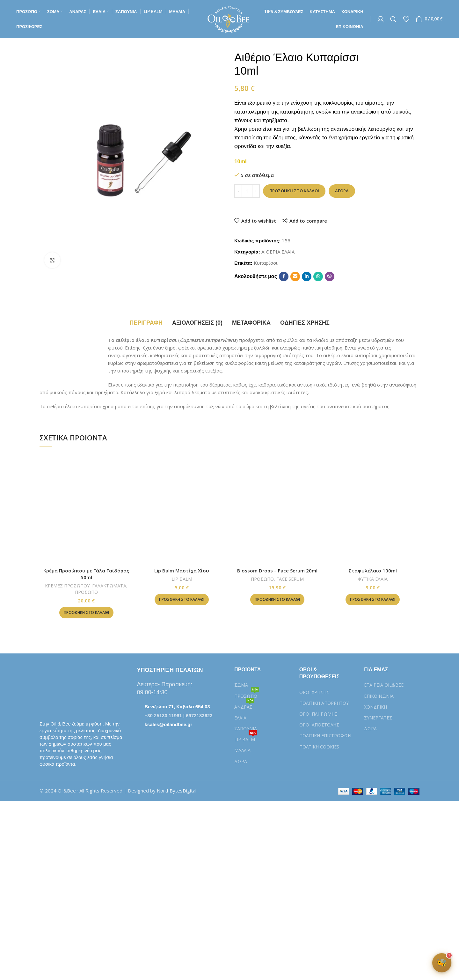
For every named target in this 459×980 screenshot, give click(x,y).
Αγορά (342, 191)
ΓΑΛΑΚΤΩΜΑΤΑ (109, 586)
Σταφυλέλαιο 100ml (373, 571)
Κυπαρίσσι (266, 263)
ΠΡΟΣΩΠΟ (86, 592)
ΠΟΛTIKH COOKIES (319, 747)
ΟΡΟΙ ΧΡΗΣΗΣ (314, 692)
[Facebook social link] (284, 276)
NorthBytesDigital (177, 791)
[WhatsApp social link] (318, 276)
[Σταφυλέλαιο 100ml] (373, 508)
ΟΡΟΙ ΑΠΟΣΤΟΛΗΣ (319, 725)
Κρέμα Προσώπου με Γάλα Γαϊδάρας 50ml (86, 574)
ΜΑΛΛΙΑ (242, 750)
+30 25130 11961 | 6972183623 (179, 715)
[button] (86, 613)
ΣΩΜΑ (241, 685)
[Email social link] (295, 276)
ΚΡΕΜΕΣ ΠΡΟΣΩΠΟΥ (67, 586)
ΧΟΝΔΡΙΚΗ (375, 707)
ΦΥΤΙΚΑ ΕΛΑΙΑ (373, 579)
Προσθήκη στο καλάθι (294, 191)
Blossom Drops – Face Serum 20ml (277, 571)
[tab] (146, 323)
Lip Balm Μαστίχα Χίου (182, 571)
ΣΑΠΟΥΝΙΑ (246, 729)
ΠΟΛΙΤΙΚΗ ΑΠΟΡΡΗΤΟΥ (324, 703)
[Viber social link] (330, 276)
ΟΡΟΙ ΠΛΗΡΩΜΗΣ (318, 714)
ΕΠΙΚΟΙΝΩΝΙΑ (379, 696)
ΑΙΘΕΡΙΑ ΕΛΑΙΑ (278, 252)
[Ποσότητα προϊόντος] (247, 191)
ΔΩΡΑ (241, 761)
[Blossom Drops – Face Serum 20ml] (277, 508)
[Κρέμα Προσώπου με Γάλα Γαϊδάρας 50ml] (86, 508)
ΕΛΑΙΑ (240, 718)
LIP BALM (182, 579)
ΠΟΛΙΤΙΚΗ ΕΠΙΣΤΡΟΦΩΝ (325, 736)
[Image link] (71, 689)
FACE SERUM (290, 579)
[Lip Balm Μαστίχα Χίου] (182, 508)
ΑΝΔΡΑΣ (244, 706)
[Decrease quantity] (238, 191)
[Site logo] (229, 18)
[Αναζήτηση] (393, 19)
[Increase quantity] (256, 191)
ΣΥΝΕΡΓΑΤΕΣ (378, 718)
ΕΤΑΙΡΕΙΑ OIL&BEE (384, 685)
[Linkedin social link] (307, 276)
